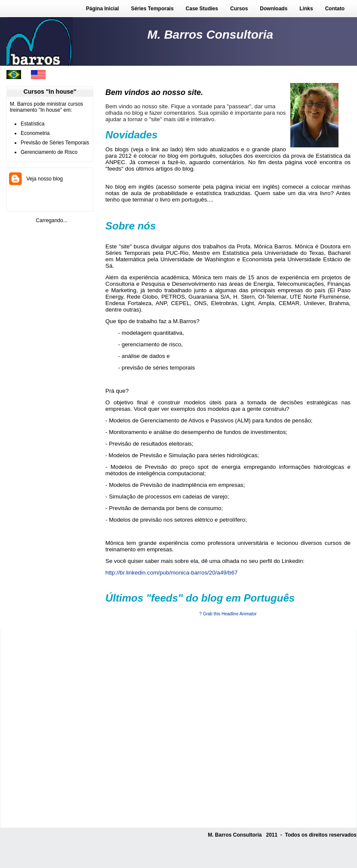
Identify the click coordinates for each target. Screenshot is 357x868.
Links (306, 9)
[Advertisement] (99, 729)
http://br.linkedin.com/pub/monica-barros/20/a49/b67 (171, 573)
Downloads (274, 9)
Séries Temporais (152, 9)
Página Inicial (103, 9)
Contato (335, 9)
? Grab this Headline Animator (228, 614)
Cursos (239, 9)
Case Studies (202, 9)
